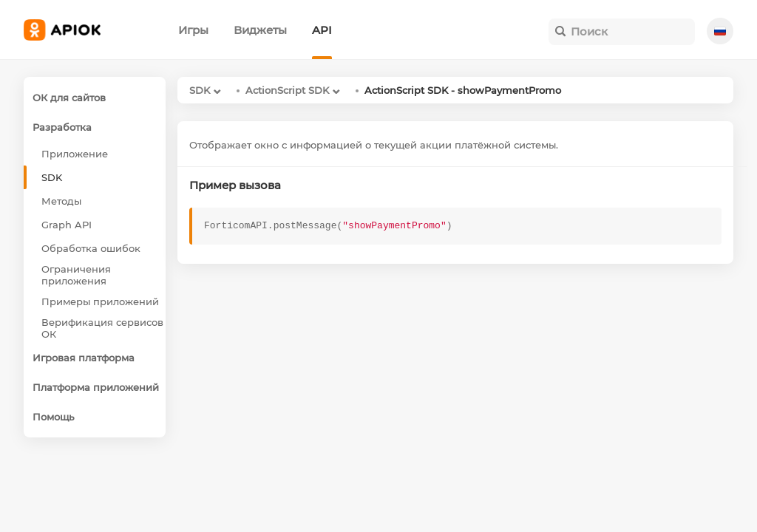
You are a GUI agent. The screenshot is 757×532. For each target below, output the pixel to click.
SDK (200, 90)
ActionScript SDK (287, 90)
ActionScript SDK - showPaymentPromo (463, 90)
